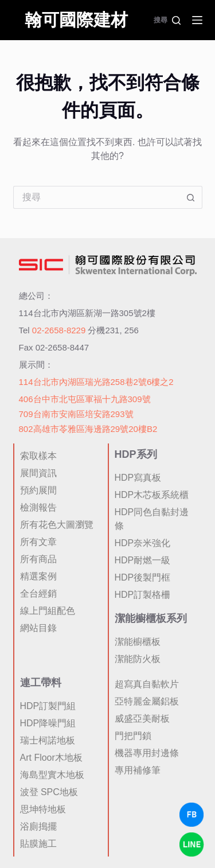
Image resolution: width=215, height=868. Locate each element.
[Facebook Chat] (191, 815)
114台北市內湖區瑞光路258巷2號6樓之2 (96, 382)
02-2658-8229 (59, 330)
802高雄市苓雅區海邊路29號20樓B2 (88, 429)
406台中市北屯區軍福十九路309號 (85, 399)
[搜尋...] (96, 197)
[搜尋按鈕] (191, 197)
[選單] (197, 20)
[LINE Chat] (191, 844)
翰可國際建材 (76, 20)
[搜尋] (167, 20)
